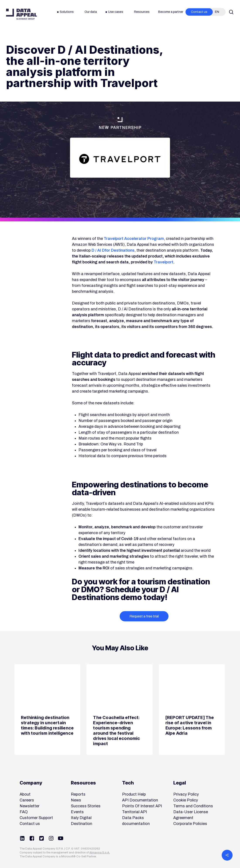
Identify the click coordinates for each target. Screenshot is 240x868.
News (14, 37)
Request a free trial (144, 616)
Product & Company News (73, 37)
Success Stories (86, 806)
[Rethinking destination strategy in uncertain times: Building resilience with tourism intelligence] (47, 710)
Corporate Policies (190, 824)
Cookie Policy (186, 800)
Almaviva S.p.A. (100, 853)
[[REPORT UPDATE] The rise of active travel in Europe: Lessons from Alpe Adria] (192, 710)
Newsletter (30, 806)
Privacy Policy (186, 794)
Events (77, 812)
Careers (27, 800)
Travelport (163, 262)
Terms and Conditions (193, 806)
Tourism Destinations (142, 37)
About (25, 794)
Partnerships (36, 37)
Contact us (30, 824)
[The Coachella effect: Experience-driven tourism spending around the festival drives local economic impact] (119, 710)
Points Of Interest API (142, 806)
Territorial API (134, 812)
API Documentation (140, 800)
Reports (78, 794)
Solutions (109, 37)
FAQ (24, 812)
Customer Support (36, 818)
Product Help (134, 794)
